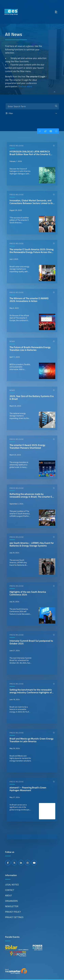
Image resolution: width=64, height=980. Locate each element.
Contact (10, 890)
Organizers (11, 901)
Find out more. (25, 86)
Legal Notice (12, 885)
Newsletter (12, 906)
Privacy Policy (13, 912)
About (9, 895)
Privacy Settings (14, 917)
